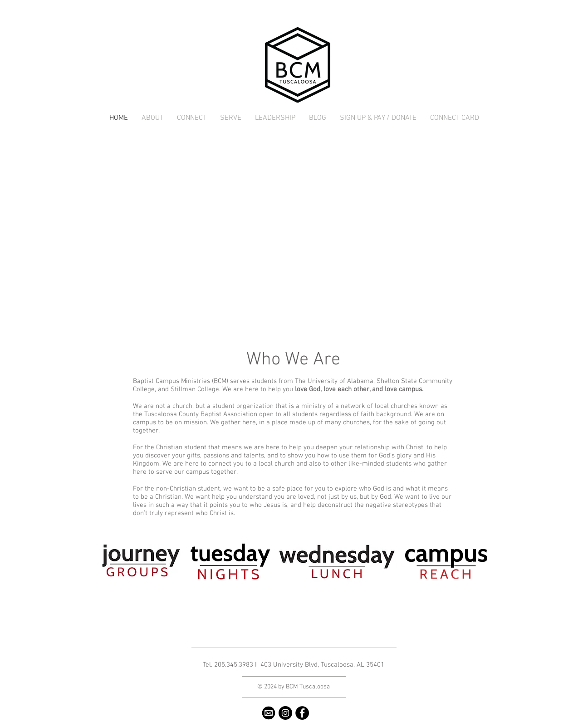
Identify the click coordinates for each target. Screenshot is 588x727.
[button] (152, 118)
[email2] (269, 713)
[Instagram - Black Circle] (285, 713)
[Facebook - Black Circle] (302, 713)
